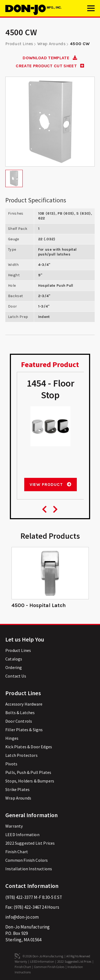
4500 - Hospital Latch (39, 605)
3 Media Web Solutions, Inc (17, 956)
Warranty (14, 826)
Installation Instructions (29, 869)
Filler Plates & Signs (24, 730)
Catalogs (14, 659)
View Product (51, 484)
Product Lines (19, 44)
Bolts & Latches (20, 713)
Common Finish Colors (27, 860)
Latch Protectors (21, 755)
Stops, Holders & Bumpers (30, 781)
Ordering (14, 667)
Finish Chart (17, 852)
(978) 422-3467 (27, 907)
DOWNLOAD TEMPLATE (50, 58)
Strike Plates (17, 789)
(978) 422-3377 (19, 897)
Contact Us (16, 676)
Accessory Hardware (24, 704)
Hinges (12, 738)
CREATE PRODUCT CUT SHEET (50, 66)
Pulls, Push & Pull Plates (28, 772)
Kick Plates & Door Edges (29, 747)
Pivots (11, 764)
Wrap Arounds (51, 44)
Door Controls (19, 721)
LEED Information (22, 835)
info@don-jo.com (22, 917)
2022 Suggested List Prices (30, 843)
